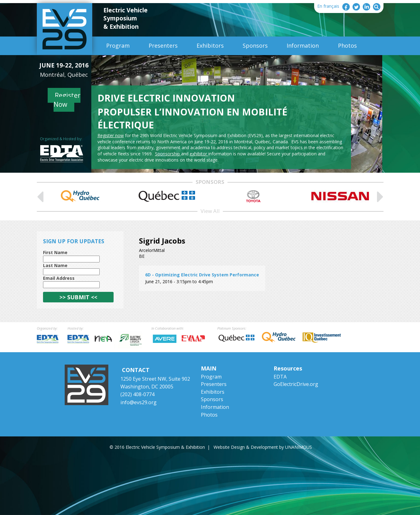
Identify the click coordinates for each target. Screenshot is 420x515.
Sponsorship (168, 154)
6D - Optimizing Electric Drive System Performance (202, 275)
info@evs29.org (139, 402)
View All (210, 211)
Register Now (67, 100)
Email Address (59, 278)
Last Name (55, 265)
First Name (55, 252)
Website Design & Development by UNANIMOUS (263, 447)
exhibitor (199, 154)
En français (328, 6)
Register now (111, 135)
